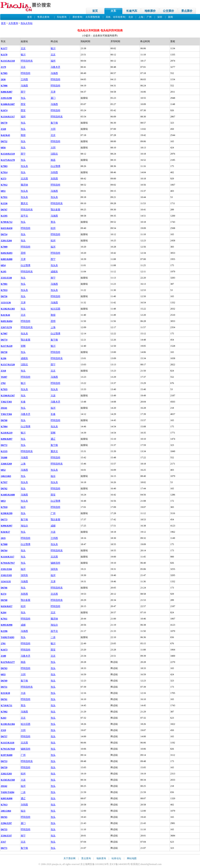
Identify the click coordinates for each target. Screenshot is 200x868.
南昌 (53, 160)
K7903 (4, 166)
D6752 (4, 141)
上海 (141, 17)
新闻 (170, 17)
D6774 (4, 340)
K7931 (4, 197)
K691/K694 (7, 321)
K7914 (4, 172)
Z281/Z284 (6, 241)
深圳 (160, 17)
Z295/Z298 (6, 98)
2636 (3, 79)
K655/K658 (7, 228)
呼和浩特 (26, 73)
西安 (23, 104)
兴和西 (54, 172)
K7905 (4, 73)
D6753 (4, 761)
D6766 (4, 588)
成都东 (54, 272)
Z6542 (4, 786)
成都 (53, 526)
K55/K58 (5, 693)
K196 (3, 358)
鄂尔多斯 (55, 210)
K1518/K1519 (8, 154)
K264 (3, 612)
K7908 (4, 544)
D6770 (4, 123)
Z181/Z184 (6, 569)
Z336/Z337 (6, 836)
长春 (23, 402)
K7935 (4, 389)
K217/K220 (7, 346)
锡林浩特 (55, 563)
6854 (3, 265)
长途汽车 (132, 11)
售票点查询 (43, 17)
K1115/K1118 (7, 743)
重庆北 (24, 203)
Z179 (3, 67)
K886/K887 (7, 92)
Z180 (3, 656)
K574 (3, 594)
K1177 (4, 48)
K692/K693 (7, 253)
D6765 (4, 817)
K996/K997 (7, 526)
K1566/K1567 (8, 396)
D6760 (4, 420)
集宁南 (54, 123)
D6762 (4, 488)
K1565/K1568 (8, 780)
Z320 (3, 129)
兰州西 (24, 79)
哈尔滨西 (55, 309)
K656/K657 (7, 606)
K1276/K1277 (8, 662)
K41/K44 (5, 315)
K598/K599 (7, 513)
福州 (53, 61)
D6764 (4, 550)
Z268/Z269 (6, 464)
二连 (53, 637)
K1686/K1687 (8, 104)
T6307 (4, 377)
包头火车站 (27, 23)
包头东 (24, 166)
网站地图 (132, 858)
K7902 (4, 712)
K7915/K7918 (8, 749)
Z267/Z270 (6, 327)
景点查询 (86, 858)
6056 (3, 148)
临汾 (53, 476)
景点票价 (187, 11)
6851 (3, 191)
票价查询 (77, 17)
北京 (131, 17)
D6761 (4, 699)
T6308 (4, 457)
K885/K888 (7, 259)
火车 (113, 11)
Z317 (3, 842)
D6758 (4, 352)
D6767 (4, 210)
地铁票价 (150, 11)
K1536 (4, 203)
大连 (53, 396)
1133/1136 (6, 303)
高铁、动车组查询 (115, 17)
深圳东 (54, 569)
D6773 (4, 519)
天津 (53, 92)
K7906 (4, 86)
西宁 (23, 92)
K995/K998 (7, 625)
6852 (3, 470)
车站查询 (62, 17)
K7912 (4, 185)
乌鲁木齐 (55, 67)
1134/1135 (6, 581)
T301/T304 (6, 414)
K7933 (4, 290)
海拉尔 (24, 526)
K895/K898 (7, 798)
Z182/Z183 (6, 575)
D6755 (4, 829)
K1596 (4, 631)
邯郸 (23, 346)
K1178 (4, 55)
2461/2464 (6, 811)
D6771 (4, 848)
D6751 (4, 687)
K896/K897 (7, 439)
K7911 (4, 619)
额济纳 (24, 185)
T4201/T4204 (7, 792)
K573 (3, 179)
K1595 (4, 216)
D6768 (4, 600)
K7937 (4, 482)
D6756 (4, 296)
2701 (3, 643)
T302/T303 (6, 402)
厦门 (53, 98)
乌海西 (54, 73)
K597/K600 (7, 755)
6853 (3, 501)
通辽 (53, 439)
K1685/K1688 (8, 495)
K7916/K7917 (8, 563)
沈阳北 (54, 154)
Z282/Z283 (6, 774)
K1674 (4, 110)
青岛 (53, 222)
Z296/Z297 (6, 823)
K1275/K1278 (8, 160)
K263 (3, 718)
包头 (23, 98)
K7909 (4, 247)
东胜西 (54, 179)
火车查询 (13, 23)
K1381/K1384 (8, 724)
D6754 (4, 234)
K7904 (4, 427)
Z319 (3, 730)
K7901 (4, 284)
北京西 (24, 179)
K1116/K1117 (7, 557)
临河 (53, 247)
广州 (149, 17)
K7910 (4, 507)
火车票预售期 (93, 17)
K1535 (4, 451)
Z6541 (4, 408)
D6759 (4, 767)
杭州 (53, 228)
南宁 (53, 278)
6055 (3, 674)
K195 (3, 272)
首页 (95, 11)
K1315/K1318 (8, 61)
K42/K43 (5, 135)
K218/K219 (7, 433)
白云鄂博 (55, 166)
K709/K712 (7, 222)
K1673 (4, 650)
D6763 (4, 668)
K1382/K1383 (8, 309)
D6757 (4, 736)
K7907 (4, 334)
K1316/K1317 (8, 117)
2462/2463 (6, 476)
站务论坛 (116, 858)
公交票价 (168, 11)
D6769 (4, 681)
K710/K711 (6, 705)
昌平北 (24, 216)
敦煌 (23, 135)
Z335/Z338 (6, 278)
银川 (53, 48)
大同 (53, 129)
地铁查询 (101, 858)
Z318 (3, 371)
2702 (3, 383)
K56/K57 (5, 532)
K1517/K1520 (8, 365)
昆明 (23, 253)
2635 (3, 538)
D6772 (4, 445)
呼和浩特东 (27, 61)
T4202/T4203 (7, 637)
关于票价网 (69, 858)
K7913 (4, 805)
